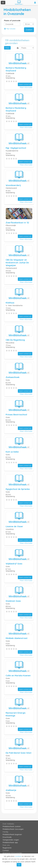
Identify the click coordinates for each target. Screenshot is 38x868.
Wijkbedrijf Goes (14, 564)
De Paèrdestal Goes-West (19, 753)
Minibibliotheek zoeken (12, 826)
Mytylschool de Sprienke (18, 489)
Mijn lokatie (10, 29)
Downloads (7, 837)
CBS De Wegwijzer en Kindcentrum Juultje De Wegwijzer (17, 263)
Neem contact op (25, 84)
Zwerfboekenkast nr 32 (17, 223)
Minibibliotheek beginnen (12, 834)
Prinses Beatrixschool (16, 415)
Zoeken (29, 30)
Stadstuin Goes (13, 601)
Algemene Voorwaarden (12, 853)
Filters (7, 48)
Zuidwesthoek (13, 377)
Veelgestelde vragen (11, 840)
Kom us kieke (12, 452)
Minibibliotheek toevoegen (13, 829)
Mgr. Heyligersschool (16, 148)
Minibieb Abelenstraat (17, 638)
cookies (18, 856)
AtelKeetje (11, 790)
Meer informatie (26, 87)
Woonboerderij (13, 185)
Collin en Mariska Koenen (18, 675)
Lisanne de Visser (14, 526)
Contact (6, 850)
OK (19, 865)
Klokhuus (10, 303)
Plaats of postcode (12, 20)
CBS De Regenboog (15, 340)
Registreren (7, 848)
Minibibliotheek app (10, 842)
